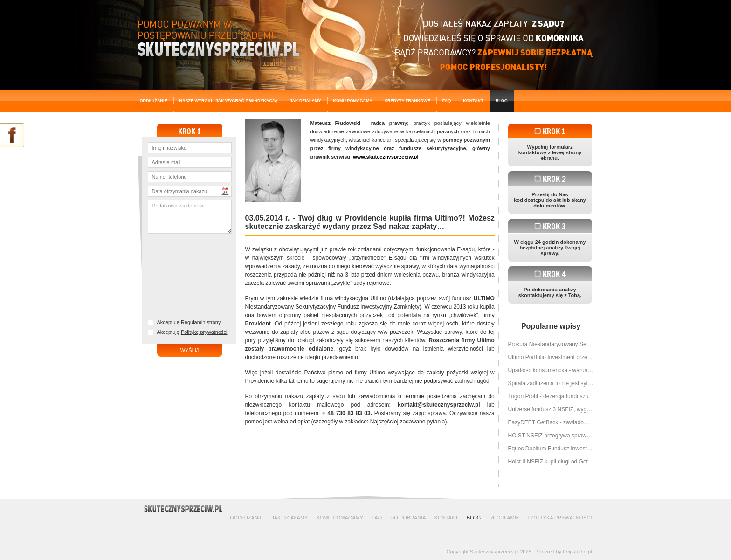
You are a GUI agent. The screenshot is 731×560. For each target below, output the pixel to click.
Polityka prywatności (560, 518)
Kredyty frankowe (407, 101)
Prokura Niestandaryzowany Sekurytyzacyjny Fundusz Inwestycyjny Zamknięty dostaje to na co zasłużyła (551, 344)
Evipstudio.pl (577, 552)
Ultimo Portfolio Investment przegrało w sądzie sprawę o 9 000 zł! (551, 357)
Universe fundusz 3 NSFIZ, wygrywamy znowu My (551, 409)
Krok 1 (554, 131)
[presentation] (192, 277)
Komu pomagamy (353, 101)
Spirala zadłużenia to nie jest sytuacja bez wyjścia (551, 383)
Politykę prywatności (204, 332)
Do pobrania (408, 518)
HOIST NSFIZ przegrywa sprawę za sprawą (551, 436)
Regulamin (193, 322)
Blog (502, 101)
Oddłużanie (154, 101)
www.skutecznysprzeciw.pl (386, 157)
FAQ (447, 101)
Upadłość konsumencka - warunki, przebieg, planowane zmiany (551, 370)
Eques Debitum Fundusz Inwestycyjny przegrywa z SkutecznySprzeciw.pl (551, 449)
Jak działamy (306, 101)
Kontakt (473, 101)
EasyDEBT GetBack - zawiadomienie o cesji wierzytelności (551, 422)
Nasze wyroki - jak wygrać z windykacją (229, 101)
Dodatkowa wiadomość (190, 217)
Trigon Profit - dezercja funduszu (548, 396)
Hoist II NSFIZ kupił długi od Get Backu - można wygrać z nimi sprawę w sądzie (551, 462)
